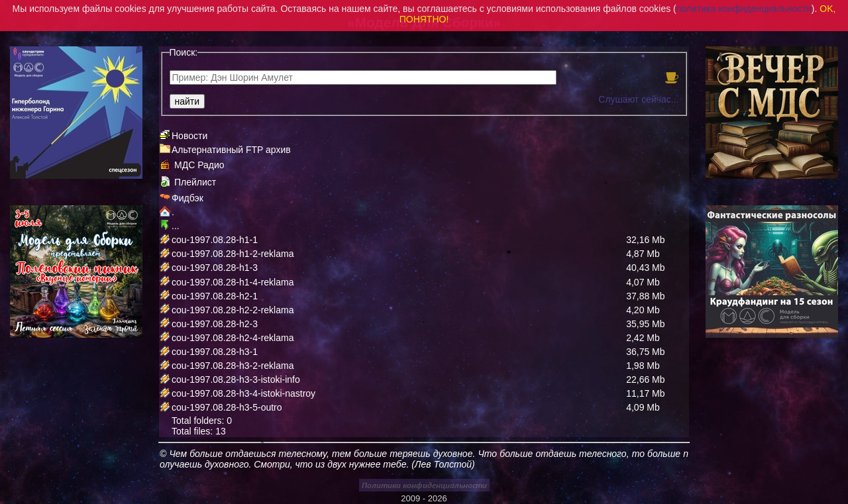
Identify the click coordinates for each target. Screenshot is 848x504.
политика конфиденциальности (744, 9)
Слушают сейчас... (638, 99)
